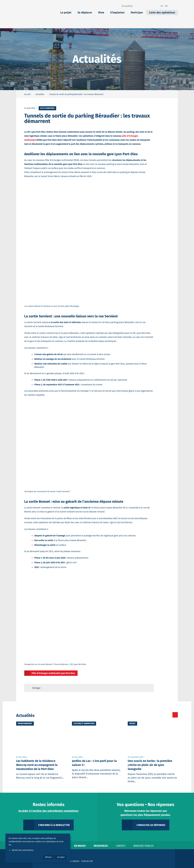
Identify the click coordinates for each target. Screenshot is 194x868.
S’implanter (117, 13)
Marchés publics (144, 846)
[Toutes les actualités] (164, 715)
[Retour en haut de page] (149, 688)
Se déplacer (85, 13)
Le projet (66, 13)
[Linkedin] (145, 6)
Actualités (127, 6)
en (162, 6)
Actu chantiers (47, 108)
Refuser (48, 857)
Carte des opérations (162, 13)
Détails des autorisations (21, 850)
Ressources (101, 846)
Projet (132, 723)
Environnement (25, 723)
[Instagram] (149, 6)
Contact (121, 846)
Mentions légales (71, 861)
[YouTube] (154, 6)
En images (80, 846)
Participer (137, 13)
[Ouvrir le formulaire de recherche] (174, 6)
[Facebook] (140, 6)
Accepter (61, 857)
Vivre (101, 13)
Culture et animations (84, 723)
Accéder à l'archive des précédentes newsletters (48, 811)
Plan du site (87, 861)
